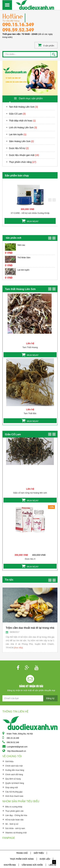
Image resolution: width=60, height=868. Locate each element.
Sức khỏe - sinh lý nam (15, 828)
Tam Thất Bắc (30, 413)
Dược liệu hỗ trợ (19, 148)
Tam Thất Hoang (30, 347)
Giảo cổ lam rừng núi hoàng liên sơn (30, 493)
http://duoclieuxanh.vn (17, 751)
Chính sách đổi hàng (14, 774)
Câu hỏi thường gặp (14, 792)
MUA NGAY (33, 221)
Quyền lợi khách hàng (15, 783)
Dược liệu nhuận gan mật (24, 155)
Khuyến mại (10, 865)
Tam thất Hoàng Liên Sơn (23, 107)
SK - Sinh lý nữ (12, 824)
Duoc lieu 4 (30, 559)
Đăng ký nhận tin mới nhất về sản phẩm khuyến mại (31, 690)
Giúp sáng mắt (12, 787)
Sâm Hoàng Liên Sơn (21, 141)
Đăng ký (50, 698)
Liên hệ (52, 865)
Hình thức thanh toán (14, 796)
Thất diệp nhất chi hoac (22, 121)
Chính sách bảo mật (14, 766)
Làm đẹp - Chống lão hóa (16, 815)
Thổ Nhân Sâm (24, 258)
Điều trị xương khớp (14, 807)
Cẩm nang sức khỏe (32, 865)
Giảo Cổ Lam (17, 114)
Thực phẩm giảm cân (14, 811)
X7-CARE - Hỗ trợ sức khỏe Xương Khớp (30, 213)
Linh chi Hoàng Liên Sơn (23, 128)
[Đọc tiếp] (18, 648)
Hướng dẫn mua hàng (15, 770)
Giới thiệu (9, 762)
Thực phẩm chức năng (23, 162)
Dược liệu (45, 859)
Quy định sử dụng (13, 779)
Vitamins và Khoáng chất (16, 833)
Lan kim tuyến (18, 134)
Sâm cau (21, 245)
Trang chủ (22, 853)
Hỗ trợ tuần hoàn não (14, 820)
